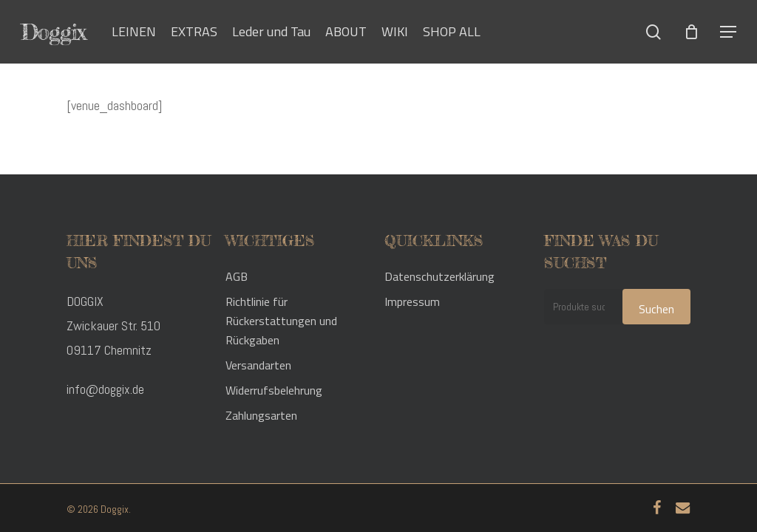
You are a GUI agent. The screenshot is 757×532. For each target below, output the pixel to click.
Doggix (53, 32)
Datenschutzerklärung (439, 276)
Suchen (656, 309)
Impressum (412, 301)
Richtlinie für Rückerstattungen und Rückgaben (281, 321)
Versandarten (258, 365)
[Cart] (691, 32)
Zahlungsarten (261, 415)
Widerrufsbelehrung (274, 390)
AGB (237, 276)
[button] (728, 32)
